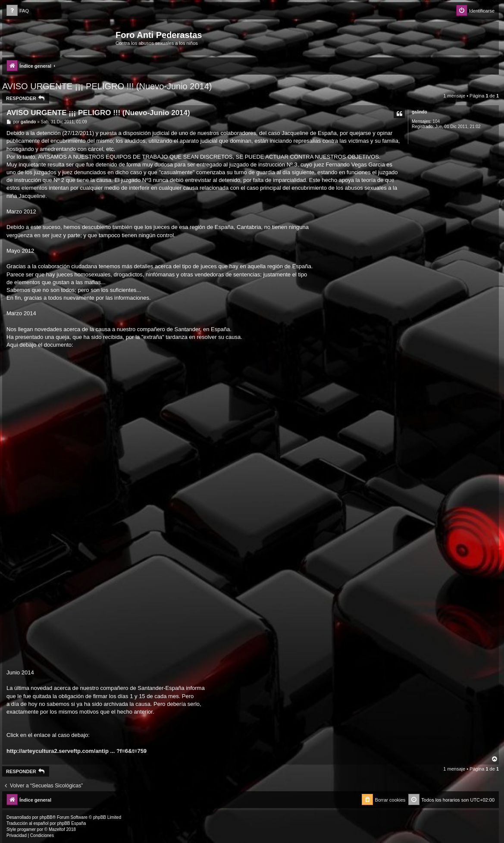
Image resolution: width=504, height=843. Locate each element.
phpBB (46, 817)
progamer (27, 829)
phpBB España (71, 823)
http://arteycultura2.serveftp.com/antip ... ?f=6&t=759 (77, 751)
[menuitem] (18, 11)
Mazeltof (57, 829)
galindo (419, 112)
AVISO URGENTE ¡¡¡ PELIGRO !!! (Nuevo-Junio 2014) (107, 86)
